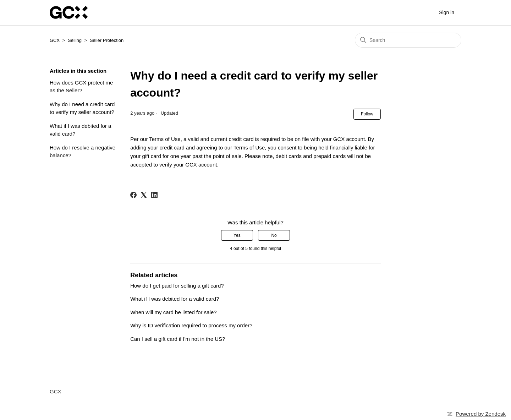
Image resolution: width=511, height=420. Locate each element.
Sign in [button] (447, 12)
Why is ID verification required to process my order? (191, 325)
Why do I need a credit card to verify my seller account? (82, 108)
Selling (75, 40)
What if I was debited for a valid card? (80, 130)
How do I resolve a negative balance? (83, 152)
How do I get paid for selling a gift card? (177, 286)
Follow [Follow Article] (367, 114)
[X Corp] (144, 195)
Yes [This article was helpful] (237, 235)
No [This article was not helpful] (274, 235)
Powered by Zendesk (481, 414)
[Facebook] (133, 195)
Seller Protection (107, 40)
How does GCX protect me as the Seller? (81, 87)
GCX (55, 40)
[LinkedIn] (154, 195)
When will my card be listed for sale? (173, 312)
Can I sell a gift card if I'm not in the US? (178, 339)
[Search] (408, 40)
